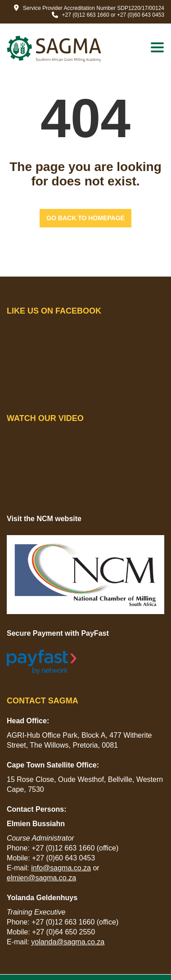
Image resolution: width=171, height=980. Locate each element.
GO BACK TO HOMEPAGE (85, 218)
